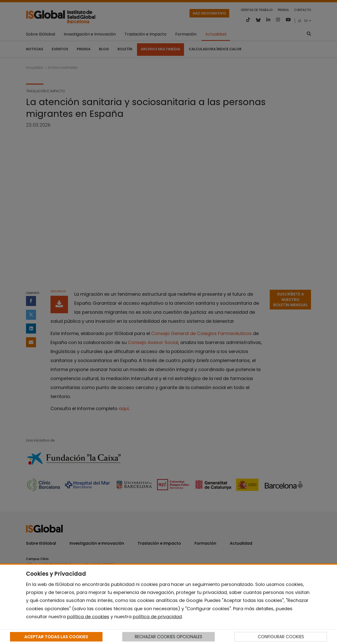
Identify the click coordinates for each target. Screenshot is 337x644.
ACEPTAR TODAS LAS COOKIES (56, 637)
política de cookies (88, 617)
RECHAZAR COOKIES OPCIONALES (168, 637)
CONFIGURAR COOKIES (281, 637)
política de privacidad (157, 617)
